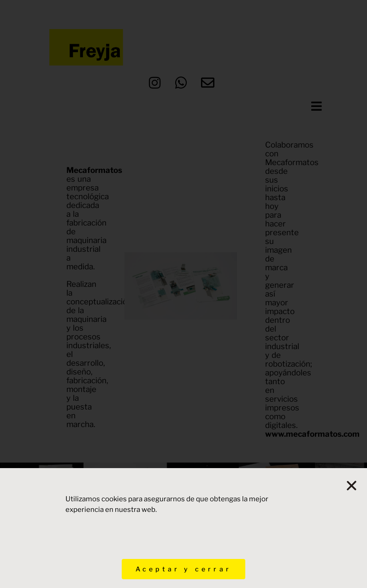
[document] (183, 294)
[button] (353, 485)
